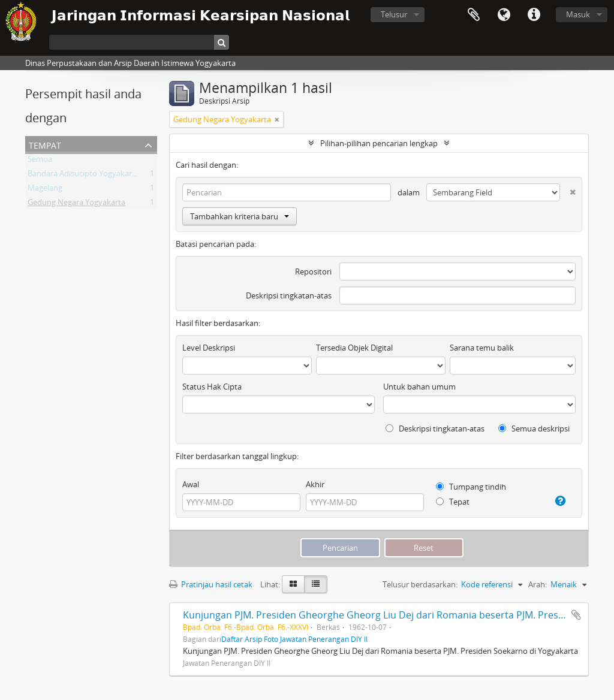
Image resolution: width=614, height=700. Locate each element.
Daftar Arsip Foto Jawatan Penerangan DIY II (294, 639)
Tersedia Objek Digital (354, 348)
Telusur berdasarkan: (420, 584)
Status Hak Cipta (212, 387)
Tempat (45, 144)
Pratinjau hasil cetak (211, 584)
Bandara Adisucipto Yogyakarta (83, 176)
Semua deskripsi (534, 429)
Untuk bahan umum (419, 387)
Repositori (313, 271)
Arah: (538, 584)
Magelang (45, 190)
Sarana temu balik (482, 348)
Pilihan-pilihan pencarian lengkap (379, 143)
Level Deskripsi (209, 348)
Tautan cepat (534, 15)
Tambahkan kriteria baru (240, 216)
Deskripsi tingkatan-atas (289, 295)
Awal (191, 484)
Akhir (315, 484)
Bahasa (504, 15)
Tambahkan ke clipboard (576, 615)
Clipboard (474, 15)
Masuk (578, 14)
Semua (40, 161)
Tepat (453, 502)
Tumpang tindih (471, 487)
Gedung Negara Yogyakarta (76, 204)
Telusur (394, 14)
